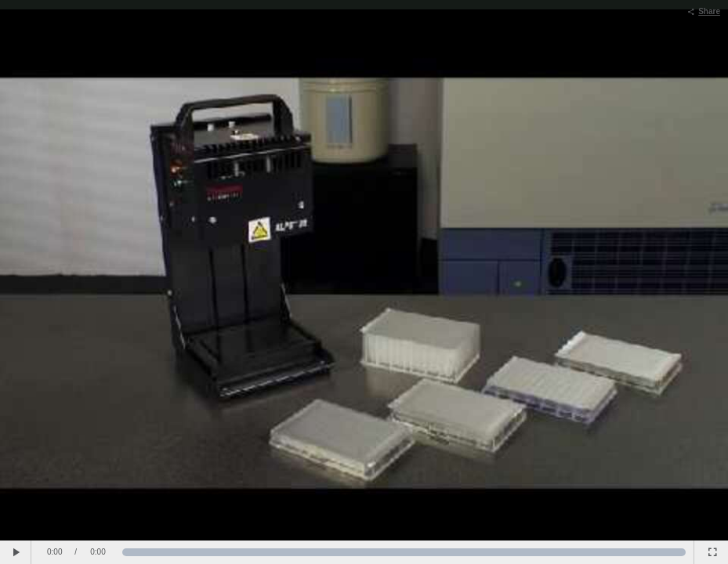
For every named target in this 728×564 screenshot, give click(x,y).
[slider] (404, 552)
